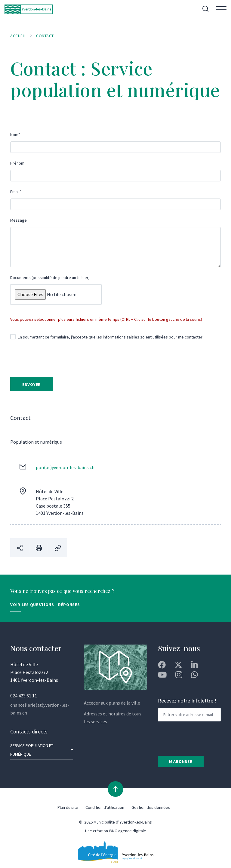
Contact (45, 36)
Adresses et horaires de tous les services (113, 718)
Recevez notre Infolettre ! (187, 701)
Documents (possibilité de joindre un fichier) (50, 278)
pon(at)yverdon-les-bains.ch (65, 468)
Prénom (17, 163)
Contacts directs (29, 732)
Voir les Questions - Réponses (45, 605)
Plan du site (68, 808)
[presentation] (61, 359)
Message (18, 220)
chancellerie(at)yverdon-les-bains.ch (40, 709)
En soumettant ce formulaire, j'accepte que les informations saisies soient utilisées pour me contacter (106, 337)
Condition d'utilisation (105, 808)
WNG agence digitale (128, 831)
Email (16, 192)
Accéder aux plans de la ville (112, 703)
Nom (15, 135)
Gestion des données (151, 808)
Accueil (18, 36)
